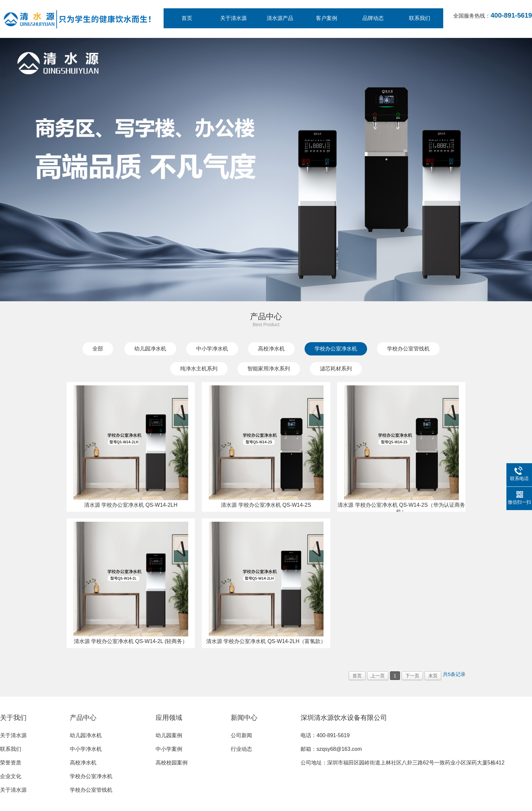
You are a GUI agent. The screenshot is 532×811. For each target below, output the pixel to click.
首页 (187, 18)
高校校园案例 (172, 763)
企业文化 (11, 776)
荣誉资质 (11, 763)
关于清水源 (233, 18)
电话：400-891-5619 (325, 735)
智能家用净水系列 (269, 369)
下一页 (412, 676)
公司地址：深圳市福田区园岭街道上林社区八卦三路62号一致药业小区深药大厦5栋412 (402, 763)
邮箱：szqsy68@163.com (331, 749)
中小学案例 (169, 749)
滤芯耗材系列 (336, 369)
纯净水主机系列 (199, 369)
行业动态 (241, 749)
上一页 (378, 676)
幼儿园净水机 (150, 349)
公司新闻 (241, 735)
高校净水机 (271, 349)
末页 (433, 676)
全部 (98, 349)
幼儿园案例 (169, 735)
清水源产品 (280, 18)
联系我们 (420, 18)
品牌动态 (373, 18)
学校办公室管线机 (408, 349)
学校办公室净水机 (336, 349)
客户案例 (327, 18)
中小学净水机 (212, 349)
